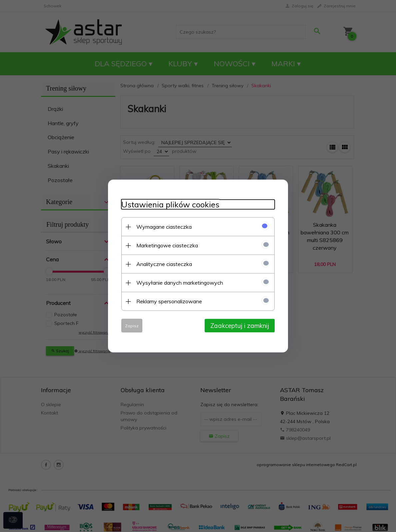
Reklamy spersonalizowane (169, 301)
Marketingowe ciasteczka (167, 245)
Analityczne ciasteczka (164, 264)
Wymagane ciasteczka (164, 227)
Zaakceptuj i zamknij (240, 326)
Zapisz (132, 326)
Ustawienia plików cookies (170, 205)
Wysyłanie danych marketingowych (180, 283)
